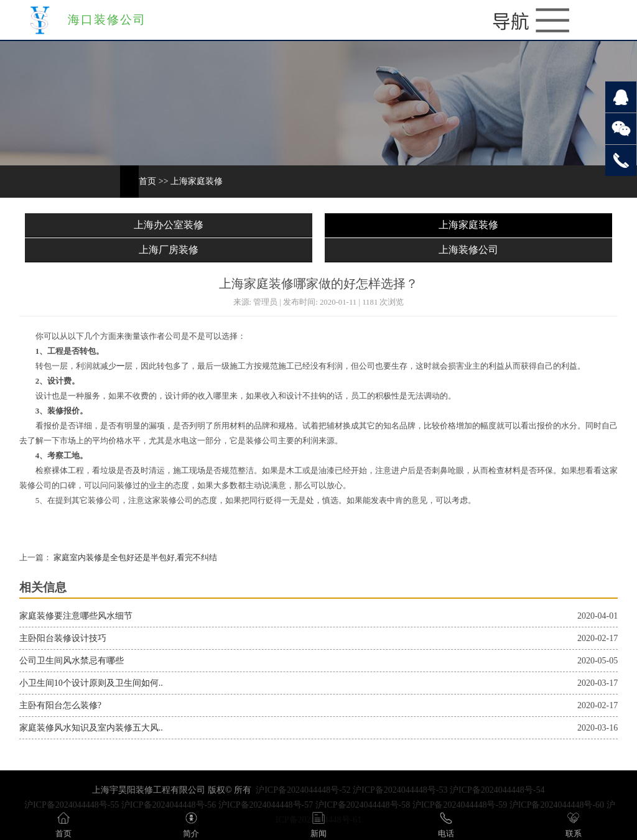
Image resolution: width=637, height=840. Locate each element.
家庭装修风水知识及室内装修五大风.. (91, 728)
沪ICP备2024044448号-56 (169, 805)
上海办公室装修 (169, 225)
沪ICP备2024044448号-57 (266, 805)
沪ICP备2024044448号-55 (72, 805)
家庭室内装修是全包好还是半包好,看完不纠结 (134, 558)
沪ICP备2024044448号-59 (460, 805)
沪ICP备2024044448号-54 (497, 790)
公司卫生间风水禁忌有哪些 (72, 661)
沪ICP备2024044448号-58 (363, 805)
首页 (147, 181)
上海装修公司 (468, 250)
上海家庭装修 (197, 181)
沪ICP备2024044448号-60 (557, 805)
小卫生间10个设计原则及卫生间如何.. (91, 683)
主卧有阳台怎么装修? (60, 705)
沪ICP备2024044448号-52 (303, 790)
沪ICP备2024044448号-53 (400, 790)
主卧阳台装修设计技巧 (63, 638)
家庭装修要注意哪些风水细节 (76, 616)
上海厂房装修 (169, 250)
